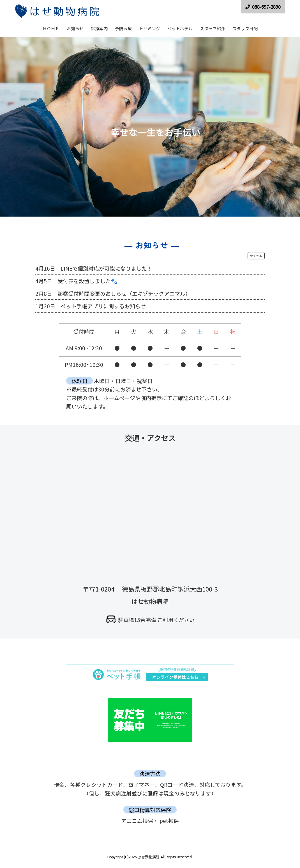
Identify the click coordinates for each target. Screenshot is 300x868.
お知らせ (75, 28)
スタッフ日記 (245, 28)
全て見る (256, 256)
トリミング (150, 28)
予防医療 (123, 28)
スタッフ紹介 (213, 28)
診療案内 (99, 28)
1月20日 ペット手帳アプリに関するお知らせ (91, 306)
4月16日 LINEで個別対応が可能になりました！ (94, 268)
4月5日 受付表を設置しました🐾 (76, 281)
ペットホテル (180, 28)
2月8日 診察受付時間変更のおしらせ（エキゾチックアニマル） (113, 293)
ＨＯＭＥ (51, 28)
